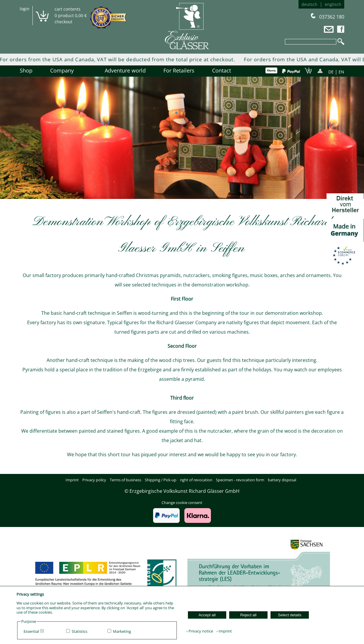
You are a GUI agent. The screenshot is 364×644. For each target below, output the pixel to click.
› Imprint (223, 631)
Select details (290, 615)
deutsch (309, 4)
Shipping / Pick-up (161, 480)
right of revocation (196, 480)
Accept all (207, 615)
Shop (26, 70)
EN (341, 72)
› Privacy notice (200, 631)
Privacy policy (94, 480)
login (25, 9)
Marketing (122, 631)
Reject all (249, 615)
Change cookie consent (182, 503)
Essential (31, 631)
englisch (333, 4)
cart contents (68, 9)
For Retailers (179, 70)
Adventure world (125, 70)
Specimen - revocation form (240, 480)
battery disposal (282, 480)
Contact (222, 70)
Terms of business (126, 480)
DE (331, 72)
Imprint (72, 480)
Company (69, 70)
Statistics (79, 631)
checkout (63, 22)
